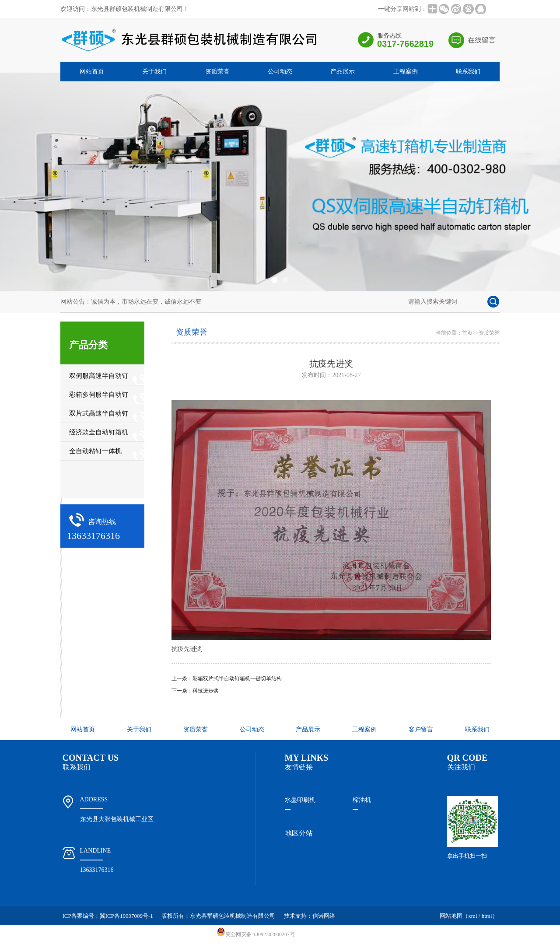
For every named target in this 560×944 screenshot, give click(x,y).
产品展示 (343, 72)
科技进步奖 (206, 691)
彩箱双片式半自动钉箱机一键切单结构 (237, 678)
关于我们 (154, 72)
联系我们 (468, 72)
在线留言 (482, 40)
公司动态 (280, 72)
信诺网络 (324, 916)
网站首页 (92, 72)
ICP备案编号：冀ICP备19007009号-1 (108, 916)
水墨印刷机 (300, 800)
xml (472, 916)
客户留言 (421, 729)
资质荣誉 (217, 72)
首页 (467, 333)
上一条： (182, 678)
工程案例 (406, 72)
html (487, 916)
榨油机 (362, 800)
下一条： (182, 691)
